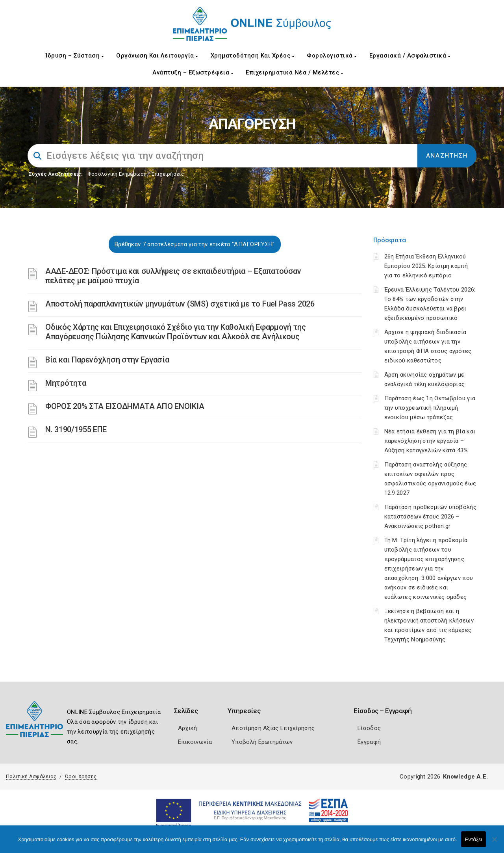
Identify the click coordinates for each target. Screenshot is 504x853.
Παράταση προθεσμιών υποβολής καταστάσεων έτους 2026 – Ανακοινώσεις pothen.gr (430, 517)
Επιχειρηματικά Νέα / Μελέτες (294, 72)
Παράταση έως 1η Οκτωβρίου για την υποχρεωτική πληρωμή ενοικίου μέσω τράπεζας (430, 408)
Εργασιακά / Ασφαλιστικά (410, 56)
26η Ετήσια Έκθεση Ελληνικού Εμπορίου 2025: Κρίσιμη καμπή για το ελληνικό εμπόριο (426, 266)
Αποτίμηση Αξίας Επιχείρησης (273, 728)
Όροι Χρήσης (81, 776)
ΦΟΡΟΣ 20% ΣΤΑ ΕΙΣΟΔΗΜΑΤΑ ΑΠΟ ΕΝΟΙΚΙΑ (125, 406)
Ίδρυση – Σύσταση (74, 56)
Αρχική (188, 728)
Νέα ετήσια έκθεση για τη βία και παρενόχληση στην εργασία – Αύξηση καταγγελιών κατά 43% (430, 441)
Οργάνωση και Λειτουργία (157, 56)
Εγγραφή (369, 742)
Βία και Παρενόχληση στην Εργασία (107, 360)
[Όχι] (494, 843)
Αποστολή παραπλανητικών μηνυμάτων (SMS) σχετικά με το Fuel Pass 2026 (180, 304)
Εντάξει (474, 839)
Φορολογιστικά (332, 56)
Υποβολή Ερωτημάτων (262, 742)
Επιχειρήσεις (168, 174)
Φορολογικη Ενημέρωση (117, 174)
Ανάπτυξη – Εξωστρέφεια (193, 72)
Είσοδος (369, 728)
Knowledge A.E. (465, 777)
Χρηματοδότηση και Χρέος (253, 56)
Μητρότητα (66, 383)
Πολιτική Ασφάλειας (31, 776)
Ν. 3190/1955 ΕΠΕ (76, 429)
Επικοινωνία (195, 742)
